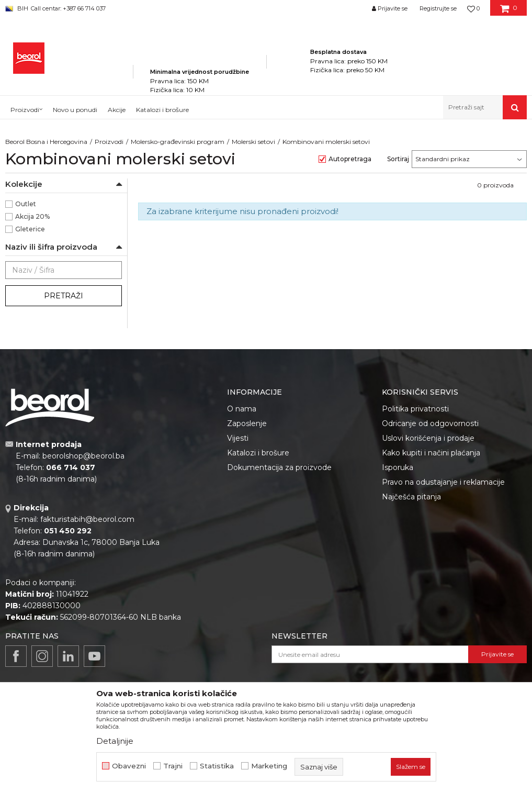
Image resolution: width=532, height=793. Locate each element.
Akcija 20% (32, 216)
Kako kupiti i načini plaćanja (431, 453)
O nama (242, 409)
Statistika (217, 766)
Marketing (269, 766)
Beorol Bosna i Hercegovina (46, 142)
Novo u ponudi (75, 110)
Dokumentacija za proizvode (279, 467)
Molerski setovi (253, 142)
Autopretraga (350, 159)
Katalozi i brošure (258, 453)
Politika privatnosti (415, 409)
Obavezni (129, 766)
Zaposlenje (247, 423)
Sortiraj (398, 159)
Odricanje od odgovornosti (430, 423)
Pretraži (64, 296)
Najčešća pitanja (411, 497)
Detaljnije (115, 741)
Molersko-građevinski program (178, 142)
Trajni (173, 766)
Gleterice (30, 229)
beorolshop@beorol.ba (83, 456)
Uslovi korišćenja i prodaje (428, 438)
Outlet (26, 204)
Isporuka (398, 467)
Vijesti (238, 438)
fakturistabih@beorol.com (87, 519)
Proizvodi (109, 142)
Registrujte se (438, 8)
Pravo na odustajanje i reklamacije (443, 482)
